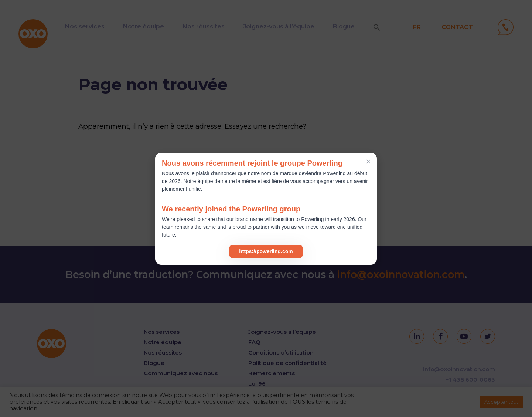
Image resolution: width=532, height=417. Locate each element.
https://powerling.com (266, 251)
